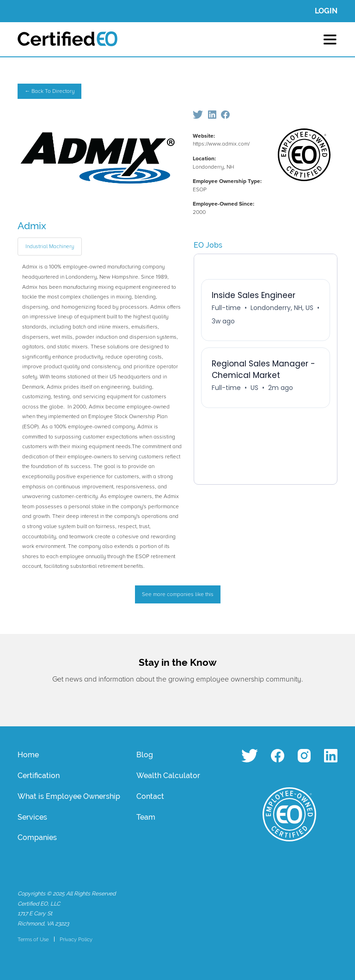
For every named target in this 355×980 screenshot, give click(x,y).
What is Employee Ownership (69, 796)
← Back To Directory (49, 91)
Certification (39, 776)
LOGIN (326, 11)
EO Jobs (208, 245)
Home (28, 755)
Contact (150, 796)
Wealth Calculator (168, 776)
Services (32, 817)
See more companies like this (178, 594)
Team (146, 817)
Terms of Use (33, 939)
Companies (37, 837)
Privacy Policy (76, 939)
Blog (145, 755)
